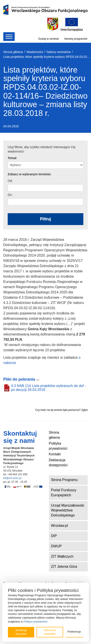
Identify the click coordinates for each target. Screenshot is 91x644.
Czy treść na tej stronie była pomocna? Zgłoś (62, 410)
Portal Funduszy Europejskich (64, 493)
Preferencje (74, 632)
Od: (10, 181)
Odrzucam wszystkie (50, 632)
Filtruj (46, 219)
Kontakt (55, 454)
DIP (54, 536)
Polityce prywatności (35, 622)
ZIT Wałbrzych (62, 556)
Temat (12, 158)
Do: (10, 195)
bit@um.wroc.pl (12, 478)
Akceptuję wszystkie (21, 632)
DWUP (56, 546)
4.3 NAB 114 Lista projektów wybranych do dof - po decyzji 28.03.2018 (48, 388)
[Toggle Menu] (9, 36)
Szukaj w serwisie (49, 39)
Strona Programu (64, 480)
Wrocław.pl (60, 526)
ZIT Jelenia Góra (64, 567)
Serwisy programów (76, 39)
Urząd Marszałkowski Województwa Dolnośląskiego (68, 510)
